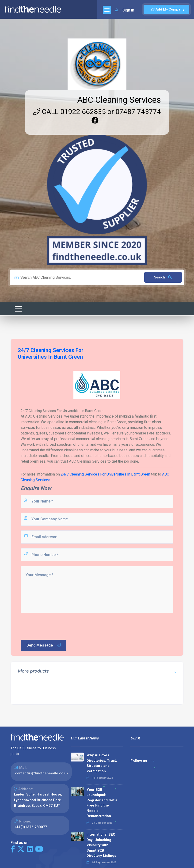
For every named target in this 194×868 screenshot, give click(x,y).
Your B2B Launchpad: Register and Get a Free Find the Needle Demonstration (102, 803)
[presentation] (56, 626)
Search (163, 277)
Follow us (143, 761)
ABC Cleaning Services (119, 100)
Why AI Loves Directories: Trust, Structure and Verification (102, 763)
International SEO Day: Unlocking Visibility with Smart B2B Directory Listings (101, 845)
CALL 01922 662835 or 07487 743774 (97, 112)
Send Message (44, 645)
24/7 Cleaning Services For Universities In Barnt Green (105, 474)
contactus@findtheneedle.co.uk (42, 773)
